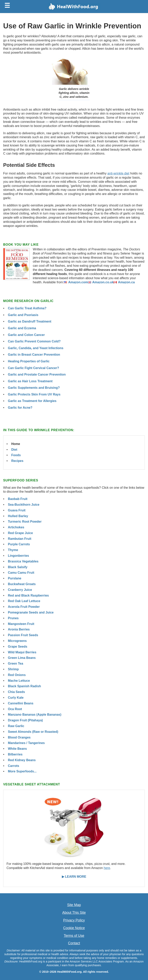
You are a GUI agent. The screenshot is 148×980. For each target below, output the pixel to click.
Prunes (13, 618)
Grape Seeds (18, 647)
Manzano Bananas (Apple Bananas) (35, 715)
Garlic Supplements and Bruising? (34, 388)
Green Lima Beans (22, 658)
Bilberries (15, 754)
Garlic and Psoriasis (23, 315)
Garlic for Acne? (20, 408)
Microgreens (17, 641)
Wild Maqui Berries (22, 652)
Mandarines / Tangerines (26, 743)
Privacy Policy (74, 920)
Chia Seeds (16, 692)
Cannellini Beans (21, 703)
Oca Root (15, 709)
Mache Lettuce (19, 681)
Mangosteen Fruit (21, 624)
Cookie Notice (74, 928)
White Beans (17, 749)
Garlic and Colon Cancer (26, 335)
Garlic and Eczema (22, 328)
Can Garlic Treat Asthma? (27, 308)
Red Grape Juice (20, 533)
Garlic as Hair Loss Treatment (30, 381)
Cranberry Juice (20, 590)
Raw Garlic (16, 726)
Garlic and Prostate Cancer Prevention (37, 374)
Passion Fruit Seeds (23, 635)
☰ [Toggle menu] (7, 6)
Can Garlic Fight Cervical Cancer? (33, 368)
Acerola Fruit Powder (24, 607)
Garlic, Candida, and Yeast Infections (36, 348)
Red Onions (17, 675)
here (107, 868)
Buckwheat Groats (22, 584)
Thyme (13, 550)
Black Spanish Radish (24, 686)
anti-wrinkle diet (118, 173)
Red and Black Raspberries (28, 595)
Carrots (14, 766)
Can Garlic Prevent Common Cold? (34, 341)
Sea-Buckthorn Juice (24, 505)
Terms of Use (74, 936)
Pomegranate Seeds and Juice (31, 612)
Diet (14, 450)
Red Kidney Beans (22, 760)
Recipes (17, 461)
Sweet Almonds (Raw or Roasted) (33, 732)
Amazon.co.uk (103, 282)
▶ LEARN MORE (74, 877)
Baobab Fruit (18, 499)
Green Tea (16, 663)
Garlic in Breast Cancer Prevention (34, 355)
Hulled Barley (18, 516)
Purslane (15, 578)
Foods (16, 455)
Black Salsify (18, 567)
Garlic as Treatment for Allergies (32, 401)
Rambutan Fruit (20, 539)
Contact (74, 943)
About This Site (74, 913)
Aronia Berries (19, 629)
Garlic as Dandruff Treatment (30, 321)
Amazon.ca (126, 282)
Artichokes (16, 527)
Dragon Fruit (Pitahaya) (25, 720)
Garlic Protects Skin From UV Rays (34, 394)
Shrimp (13, 669)
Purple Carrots (19, 544)
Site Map (74, 905)
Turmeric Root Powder (25, 522)
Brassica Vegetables (23, 561)
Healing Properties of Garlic (29, 361)
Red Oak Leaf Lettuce (24, 601)
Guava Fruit (17, 510)
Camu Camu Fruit (21, 573)
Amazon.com (78, 282)
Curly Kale (16, 698)
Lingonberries (18, 556)
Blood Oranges (19, 737)
